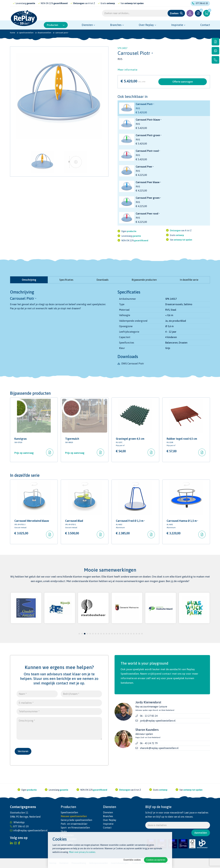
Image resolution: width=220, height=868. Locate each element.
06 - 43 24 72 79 (149, 743)
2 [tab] (82, 634)
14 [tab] (115, 634)
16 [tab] (120, 634)
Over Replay (146, 25)
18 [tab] (126, 634)
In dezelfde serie (189, 280)
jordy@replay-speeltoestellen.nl (158, 721)
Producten (56, 25)
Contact (205, 25)
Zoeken (174, 13)
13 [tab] (112, 634)
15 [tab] (117, 634)
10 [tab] (104, 634)
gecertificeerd (68, 3)
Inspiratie (177, 25)
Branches (116, 25)
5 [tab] (90, 634)
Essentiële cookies (132, 860)
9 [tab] (101, 634)
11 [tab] (107, 634)
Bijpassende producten (144, 280)
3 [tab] (85, 634)
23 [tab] (139, 634)
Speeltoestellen (26, 33)
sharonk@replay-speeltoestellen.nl (159, 748)
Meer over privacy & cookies (82, 852)
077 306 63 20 (200, 3)
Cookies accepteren (156, 860)
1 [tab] (79, 634)
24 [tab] (142, 634)
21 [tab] (134, 634)
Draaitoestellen (44, 33)
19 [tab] (128, 634)
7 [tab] (96, 634)
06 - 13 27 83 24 (149, 716)
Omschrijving (29, 280)
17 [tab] (123, 634)
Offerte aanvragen (183, 82)
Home (13, 33)
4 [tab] (87, 634)
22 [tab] (137, 634)
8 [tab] (98, 634)
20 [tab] (131, 634)
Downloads (102, 280)
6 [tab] (93, 634)
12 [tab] (109, 634)
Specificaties (66, 280)
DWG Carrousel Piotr (133, 363)
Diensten (87, 25)
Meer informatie (127, 70)
